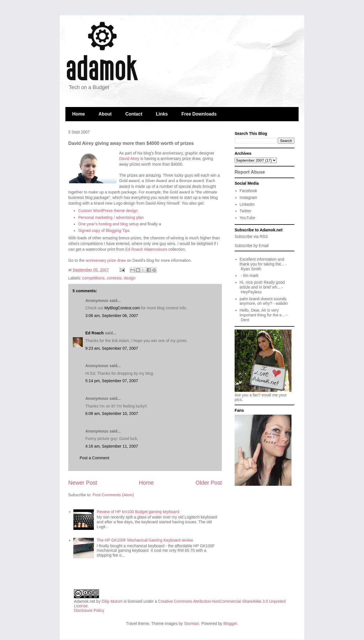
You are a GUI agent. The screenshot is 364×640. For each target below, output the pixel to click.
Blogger (230, 623)
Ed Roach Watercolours (146, 249)
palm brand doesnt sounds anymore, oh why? (263, 301)
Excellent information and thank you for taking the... (262, 262)
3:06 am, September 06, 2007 (112, 316)
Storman (192, 623)
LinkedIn (247, 204)
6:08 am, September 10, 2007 (112, 413)
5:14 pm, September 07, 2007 (112, 381)
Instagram (249, 197)
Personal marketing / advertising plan (111, 217)
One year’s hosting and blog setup (108, 224)
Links (162, 114)
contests (114, 278)
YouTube (248, 218)
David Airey (129, 159)
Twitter (246, 211)
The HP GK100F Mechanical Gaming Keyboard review (145, 540)
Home (78, 114)
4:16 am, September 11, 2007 (112, 446)
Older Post (209, 483)
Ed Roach (95, 333)
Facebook (248, 191)
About (105, 114)
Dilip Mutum (112, 601)
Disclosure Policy (89, 610)
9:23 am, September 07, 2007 (112, 348)
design (130, 278)
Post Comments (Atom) (113, 495)
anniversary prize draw (106, 260)
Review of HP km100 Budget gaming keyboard (138, 512)
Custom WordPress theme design (108, 211)
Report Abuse (250, 172)
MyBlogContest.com (122, 308)
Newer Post (83, 483)
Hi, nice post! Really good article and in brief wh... (262, 285)
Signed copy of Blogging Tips (104, 231)
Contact (134, 114)
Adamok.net (85, 601)
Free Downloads (199, 114)
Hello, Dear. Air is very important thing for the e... (262, 313)
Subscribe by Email (252, 246)
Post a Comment (94, 458)
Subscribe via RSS (251, 236)
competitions (93, 278)
